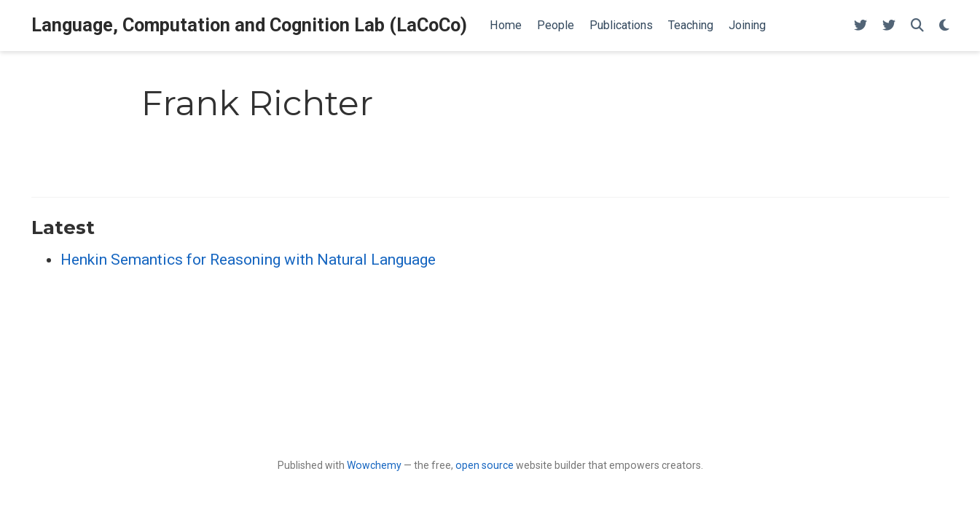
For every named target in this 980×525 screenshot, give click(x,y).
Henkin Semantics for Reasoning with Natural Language (248, 260)
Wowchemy (374, 465)
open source (485, 465)
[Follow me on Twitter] (861, 26)
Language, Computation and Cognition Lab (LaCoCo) (249, 25)
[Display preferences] (944, 26)
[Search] (917, 26)
